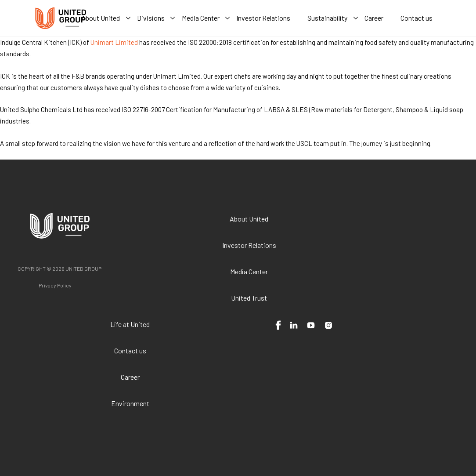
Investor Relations (249, 245)
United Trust (249, 298)
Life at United (130, 324)
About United (249, 219)
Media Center (249, 271)
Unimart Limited (114, 42)
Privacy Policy (55, 285)
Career (130, 377)
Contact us (130, 351)
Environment (130, 403)
